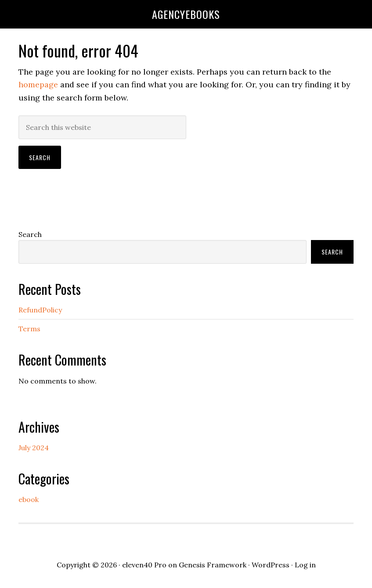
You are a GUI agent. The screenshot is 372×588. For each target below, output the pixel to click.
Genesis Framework (213, 565)
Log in (305, 565)
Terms (29, 329)
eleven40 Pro (144, 565)
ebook (29, 499)
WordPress (271, 565)
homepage (38, 84)
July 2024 (34, 448)
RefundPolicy (40, 310)
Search (30, 234)
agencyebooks (186, 14)
